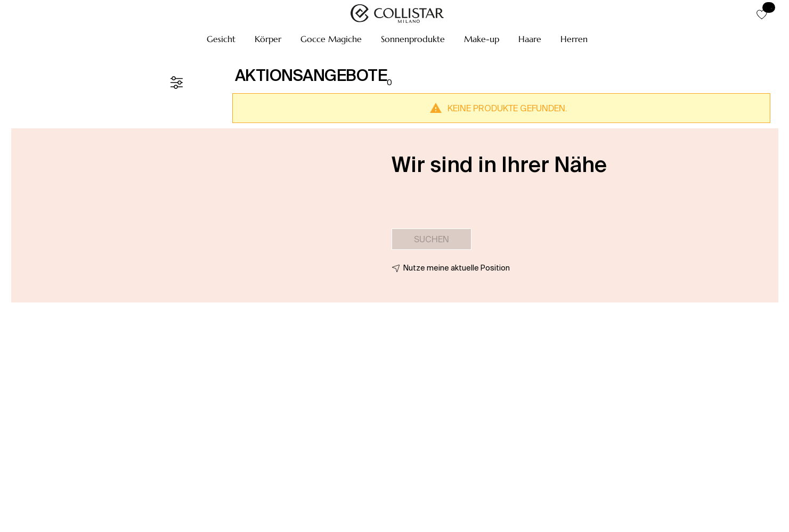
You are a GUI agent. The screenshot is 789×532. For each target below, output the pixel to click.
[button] (221, 39)
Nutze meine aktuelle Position (457, 268)
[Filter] (176, 83)
